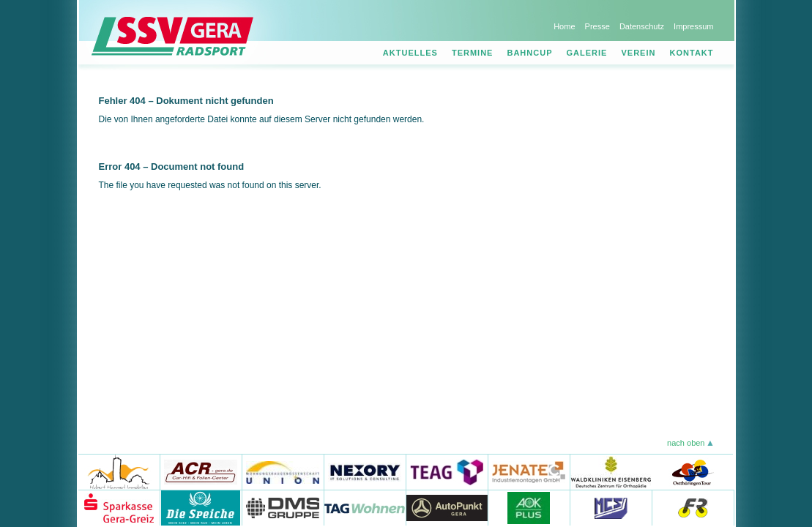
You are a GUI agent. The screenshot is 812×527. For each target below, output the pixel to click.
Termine (473, 53)
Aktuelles (410, 53)
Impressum (693, 26)
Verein (639, 53)
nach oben (686, 443)
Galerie (587, 53)
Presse (597, 26)
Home (564, 26)
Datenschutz (642, 26)
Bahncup (529, 53)
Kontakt (692, 53)
